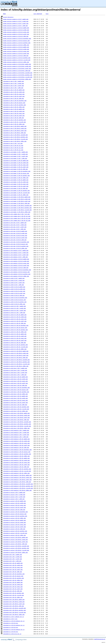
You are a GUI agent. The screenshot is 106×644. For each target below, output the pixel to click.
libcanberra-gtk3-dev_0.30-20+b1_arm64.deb (16, 415)
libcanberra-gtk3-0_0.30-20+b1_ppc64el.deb (16, 362)
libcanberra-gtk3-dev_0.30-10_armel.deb (15, 381)
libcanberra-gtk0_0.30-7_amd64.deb (14, 278)
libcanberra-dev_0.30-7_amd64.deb (13, 81)
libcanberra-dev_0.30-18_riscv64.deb (14, 122)
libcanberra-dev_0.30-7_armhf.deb (13, 86)
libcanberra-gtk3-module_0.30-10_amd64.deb (16, 439)
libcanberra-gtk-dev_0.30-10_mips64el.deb (16, 242)
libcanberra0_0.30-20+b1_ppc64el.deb (14, 610)
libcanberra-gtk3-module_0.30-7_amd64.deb (16, 430)
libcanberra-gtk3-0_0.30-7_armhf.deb (14, 310)
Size (47, 14)
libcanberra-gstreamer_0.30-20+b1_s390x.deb (17, 212)
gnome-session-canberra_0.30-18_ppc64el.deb (17, 58)
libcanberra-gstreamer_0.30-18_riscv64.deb (16, 193)
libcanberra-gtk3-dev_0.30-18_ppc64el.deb (16, 407)
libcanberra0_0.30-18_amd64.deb (13, 582)
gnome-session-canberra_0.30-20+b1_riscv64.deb (18, 77)
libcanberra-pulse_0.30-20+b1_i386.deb (15, 544)
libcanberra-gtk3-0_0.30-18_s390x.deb (15, 349)
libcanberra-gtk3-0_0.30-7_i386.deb (14, 313)
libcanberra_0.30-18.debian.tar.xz (14, 625)
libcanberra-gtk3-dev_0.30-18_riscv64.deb (16, 409)
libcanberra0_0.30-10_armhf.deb (13, 570)
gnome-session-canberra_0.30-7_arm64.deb (16, 21)
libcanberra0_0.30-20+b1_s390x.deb (14, 615)
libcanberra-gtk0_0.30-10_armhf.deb (14, 293)
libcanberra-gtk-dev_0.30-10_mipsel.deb (15, 244)
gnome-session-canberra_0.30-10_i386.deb (16, 36)
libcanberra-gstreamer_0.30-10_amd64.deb (16, 161)
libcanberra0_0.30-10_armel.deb (13, 567)
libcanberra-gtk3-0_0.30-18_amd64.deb (15, 334)
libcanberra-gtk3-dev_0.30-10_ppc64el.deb (16, 392)
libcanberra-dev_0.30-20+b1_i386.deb (14, 133)
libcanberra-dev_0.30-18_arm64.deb (14, 111)
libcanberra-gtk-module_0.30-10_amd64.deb (16, 259)
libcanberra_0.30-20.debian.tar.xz (14, 630)
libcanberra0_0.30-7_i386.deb (12, 561)
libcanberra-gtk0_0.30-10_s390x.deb (14, 304)
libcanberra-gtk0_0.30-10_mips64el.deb (15, 298)
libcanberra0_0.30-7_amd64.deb (13, 555)
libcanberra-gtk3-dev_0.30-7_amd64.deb (15, 368)
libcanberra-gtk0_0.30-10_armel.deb (14, 291)
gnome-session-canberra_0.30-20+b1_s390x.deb (17, 79)
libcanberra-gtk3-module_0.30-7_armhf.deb (16, 435)
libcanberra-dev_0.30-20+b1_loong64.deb (15, 135)
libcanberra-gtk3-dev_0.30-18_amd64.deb (15, 396)
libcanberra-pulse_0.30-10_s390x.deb (14, 518)
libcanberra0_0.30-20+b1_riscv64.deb (14, 612)
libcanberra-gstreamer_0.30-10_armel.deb (16, 165)
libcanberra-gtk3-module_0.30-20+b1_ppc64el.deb (18, 486)
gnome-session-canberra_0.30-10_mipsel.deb (16, 41)
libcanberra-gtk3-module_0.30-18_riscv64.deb (17, 471)
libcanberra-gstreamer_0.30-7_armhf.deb (15, 156)
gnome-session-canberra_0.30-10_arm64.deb (16, 30)
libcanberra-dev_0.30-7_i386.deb (13, 88)
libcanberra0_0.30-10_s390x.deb (13, 580)
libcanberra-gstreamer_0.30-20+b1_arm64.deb (17, 199)
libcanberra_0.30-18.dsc (11, 627)
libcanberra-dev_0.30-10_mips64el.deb (15, 101)
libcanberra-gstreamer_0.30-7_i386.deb (15, 158)
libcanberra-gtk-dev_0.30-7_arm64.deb (15, 225)
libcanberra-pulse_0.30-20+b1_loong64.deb (16, 546)
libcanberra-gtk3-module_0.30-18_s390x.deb (16, 473)
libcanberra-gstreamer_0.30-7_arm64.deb (15, 154)
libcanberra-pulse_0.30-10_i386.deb (14, 510)
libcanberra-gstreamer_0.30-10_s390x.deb (16, 178)
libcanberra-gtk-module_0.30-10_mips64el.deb (17, 270)
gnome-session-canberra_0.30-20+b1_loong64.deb (18, 73)
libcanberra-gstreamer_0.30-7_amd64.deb (15, 152)
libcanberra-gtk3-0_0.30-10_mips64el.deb (16, 325)
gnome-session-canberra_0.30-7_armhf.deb (16, 23)
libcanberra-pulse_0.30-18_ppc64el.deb (15, 531)
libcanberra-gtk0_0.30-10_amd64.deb (14, 287)
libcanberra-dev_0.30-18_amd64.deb (14, 109)
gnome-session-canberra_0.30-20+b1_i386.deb (17, 71)
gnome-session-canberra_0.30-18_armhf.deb (16, 53)
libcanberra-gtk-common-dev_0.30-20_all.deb (17, 220)
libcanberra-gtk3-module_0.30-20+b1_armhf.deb (17, 480)
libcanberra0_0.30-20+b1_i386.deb (13, 606)
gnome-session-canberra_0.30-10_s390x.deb (16, 45)
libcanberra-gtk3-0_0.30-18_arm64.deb (15, 336)
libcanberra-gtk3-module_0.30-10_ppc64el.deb (17, 454)
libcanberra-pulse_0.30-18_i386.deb (14, 529)
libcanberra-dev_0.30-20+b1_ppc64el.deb (15, 137)
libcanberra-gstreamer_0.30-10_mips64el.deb (17, 171)
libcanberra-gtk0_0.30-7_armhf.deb (14, 283)
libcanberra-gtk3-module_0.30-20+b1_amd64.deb (17, 475)
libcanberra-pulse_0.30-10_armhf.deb (14, 507)
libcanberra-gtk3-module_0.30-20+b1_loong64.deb (18, 484)
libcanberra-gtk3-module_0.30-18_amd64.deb (16, 458)
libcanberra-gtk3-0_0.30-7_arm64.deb (14, 308)
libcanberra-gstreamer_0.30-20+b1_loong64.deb (17, 205)
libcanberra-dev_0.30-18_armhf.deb (14, 116)
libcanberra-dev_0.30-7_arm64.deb (13, 83)
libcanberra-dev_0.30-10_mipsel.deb (14, 103)
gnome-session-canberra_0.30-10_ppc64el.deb (17, 43)
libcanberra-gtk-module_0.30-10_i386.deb (16, 268)
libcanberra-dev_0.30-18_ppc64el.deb (14, 120)
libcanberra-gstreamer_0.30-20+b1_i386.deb (16, 203)
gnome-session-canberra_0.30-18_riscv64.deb (17, 60)
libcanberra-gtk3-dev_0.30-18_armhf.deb (15, 403)
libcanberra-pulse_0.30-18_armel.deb (14, 525)
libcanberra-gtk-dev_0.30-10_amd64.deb (15, 231)
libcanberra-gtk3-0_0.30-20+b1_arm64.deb (16, 353)
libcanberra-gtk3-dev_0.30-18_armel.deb (15, 400)
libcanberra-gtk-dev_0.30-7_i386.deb (14, 229)
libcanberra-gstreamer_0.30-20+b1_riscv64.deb (17, 210)
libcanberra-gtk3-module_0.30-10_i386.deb (16, 447)
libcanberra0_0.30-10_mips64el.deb (14, 574)
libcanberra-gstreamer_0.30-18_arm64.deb (16, 182)
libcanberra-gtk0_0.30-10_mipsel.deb (14, 300)
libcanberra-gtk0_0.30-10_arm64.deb (14, 289)
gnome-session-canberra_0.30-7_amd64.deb (16, 19)
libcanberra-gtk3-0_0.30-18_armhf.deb (15, 340)
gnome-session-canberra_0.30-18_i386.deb (16, 56)
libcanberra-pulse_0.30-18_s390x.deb (14, 535)
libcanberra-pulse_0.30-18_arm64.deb (14, 522)
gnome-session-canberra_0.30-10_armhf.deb (16, 34)
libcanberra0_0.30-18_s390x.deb (13, 597)
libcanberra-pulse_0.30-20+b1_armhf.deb (15, 542)
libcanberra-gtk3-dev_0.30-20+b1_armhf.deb (16, 418)
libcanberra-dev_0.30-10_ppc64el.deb (14, 105)
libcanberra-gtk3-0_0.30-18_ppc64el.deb (15, 345)
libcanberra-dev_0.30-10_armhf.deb (14, 96)
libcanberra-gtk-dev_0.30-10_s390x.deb (15, 248)
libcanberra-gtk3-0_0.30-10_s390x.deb (15, 332)
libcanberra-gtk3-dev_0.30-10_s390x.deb (15, 394)
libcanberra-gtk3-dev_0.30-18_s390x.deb (15, 411)
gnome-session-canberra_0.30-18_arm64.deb (16, 49)
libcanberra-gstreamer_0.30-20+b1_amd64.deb (17, 197)
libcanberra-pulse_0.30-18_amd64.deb (14, 520)
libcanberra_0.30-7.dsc (10, 619)
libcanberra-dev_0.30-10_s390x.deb (14, 107)
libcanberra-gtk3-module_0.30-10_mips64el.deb (17, 450)
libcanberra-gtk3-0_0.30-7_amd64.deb (14, 306)
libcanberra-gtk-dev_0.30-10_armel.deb (15, 235)
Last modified (38, 14)
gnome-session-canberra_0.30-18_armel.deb (16, 51)
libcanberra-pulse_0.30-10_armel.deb (14, 505)
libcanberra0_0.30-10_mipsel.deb (13, 576)
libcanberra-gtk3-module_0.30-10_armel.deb (16, 443)
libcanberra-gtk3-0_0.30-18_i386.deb (14, 343)
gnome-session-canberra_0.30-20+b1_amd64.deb (17, 64)
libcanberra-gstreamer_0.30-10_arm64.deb (16, 163)
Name (4, 14)
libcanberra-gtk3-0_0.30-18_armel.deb (15, 338)
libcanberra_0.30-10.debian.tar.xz (14, 621)
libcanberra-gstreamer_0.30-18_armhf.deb (16, 186)
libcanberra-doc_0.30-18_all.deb (13, 148)
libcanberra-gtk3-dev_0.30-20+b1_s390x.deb (16, 428)
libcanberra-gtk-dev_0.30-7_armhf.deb (15, 227)
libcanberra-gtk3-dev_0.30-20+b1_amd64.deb (16, 413)
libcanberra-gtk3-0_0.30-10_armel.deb (15, 319)
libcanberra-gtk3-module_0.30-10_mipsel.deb (17, 452)
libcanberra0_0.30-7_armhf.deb (13, 559)
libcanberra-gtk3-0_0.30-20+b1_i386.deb (15, 358)
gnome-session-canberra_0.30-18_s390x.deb (16, 62)
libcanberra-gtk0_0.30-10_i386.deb (14, 295)
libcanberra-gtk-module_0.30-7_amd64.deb (16, 250)
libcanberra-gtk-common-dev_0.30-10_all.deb (17, 216)
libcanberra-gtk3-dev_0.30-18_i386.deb (15, 405)
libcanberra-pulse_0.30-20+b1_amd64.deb (15, 537)
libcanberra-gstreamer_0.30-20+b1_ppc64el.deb (17, 208)
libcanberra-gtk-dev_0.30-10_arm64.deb (15, 233)
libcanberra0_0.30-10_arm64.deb (13, 565)
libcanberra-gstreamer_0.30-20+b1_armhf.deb (17, 201)
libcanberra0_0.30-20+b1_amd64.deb (14, 600)
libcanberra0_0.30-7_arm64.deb (13, 557)
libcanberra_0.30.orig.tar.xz (12, 634)
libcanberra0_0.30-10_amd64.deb (13, 563)
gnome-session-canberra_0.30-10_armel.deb (16, 32)
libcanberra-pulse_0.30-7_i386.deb (14, 499)
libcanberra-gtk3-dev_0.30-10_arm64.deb (15, 379)
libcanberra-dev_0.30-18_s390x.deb (14, 124)
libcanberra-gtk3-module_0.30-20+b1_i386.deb (17, 482)
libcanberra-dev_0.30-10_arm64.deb (14, 92)
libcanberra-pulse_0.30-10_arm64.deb (14, 503)
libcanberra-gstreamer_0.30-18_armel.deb (16, 184)
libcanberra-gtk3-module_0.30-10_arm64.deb (16, 441)
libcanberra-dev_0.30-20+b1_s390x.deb (15, 141)
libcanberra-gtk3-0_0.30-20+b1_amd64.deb (16, 351)
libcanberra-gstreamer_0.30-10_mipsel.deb (16, 173)
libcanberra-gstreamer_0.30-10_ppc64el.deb (16, 176)
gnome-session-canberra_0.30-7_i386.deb (15, 26)
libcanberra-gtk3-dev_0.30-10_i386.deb (15, 385)
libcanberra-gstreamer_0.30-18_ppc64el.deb (16, 191)
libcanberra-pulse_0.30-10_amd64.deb (14, 501)
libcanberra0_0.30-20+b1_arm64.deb (14, 602)
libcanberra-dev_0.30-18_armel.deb (14, 113)
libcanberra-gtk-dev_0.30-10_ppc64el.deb (16, 246)
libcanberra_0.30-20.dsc (11, 632)
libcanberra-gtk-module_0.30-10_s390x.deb (16, 276)
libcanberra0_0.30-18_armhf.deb (13, 589)
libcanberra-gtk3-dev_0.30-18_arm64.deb (15, 398)
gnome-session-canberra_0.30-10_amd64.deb (16, 28)
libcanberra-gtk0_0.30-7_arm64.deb (14, 280)
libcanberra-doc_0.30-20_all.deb (13, 150)
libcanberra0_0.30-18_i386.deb (13, 591)
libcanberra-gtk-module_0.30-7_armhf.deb (16, 255)
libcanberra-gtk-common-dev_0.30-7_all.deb (16, 214)
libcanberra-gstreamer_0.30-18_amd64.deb (16, 180)
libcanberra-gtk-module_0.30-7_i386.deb (15, 257)
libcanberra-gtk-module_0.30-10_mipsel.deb (16, 272)
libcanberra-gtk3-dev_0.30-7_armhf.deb (15, 373)
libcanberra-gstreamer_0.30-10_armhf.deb (16, 167)
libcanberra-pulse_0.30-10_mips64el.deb (15, 512)
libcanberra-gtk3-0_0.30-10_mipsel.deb (15, 328)
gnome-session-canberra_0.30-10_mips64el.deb (17, 38)
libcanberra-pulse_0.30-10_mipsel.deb (15, 514)
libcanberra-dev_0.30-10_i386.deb (13, 98)
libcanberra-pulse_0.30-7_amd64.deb (14, 492)
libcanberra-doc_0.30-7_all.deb (13, 143)
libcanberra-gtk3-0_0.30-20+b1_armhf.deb (16, 355)
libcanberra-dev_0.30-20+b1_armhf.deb (15, 131)
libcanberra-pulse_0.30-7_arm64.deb (14, 495)
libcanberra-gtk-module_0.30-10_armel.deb (16, 263)
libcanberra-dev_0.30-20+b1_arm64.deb (15, 128)
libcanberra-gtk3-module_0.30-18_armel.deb (16, 462)
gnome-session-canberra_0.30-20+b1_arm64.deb (17, 66)
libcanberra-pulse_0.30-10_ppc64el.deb (15, 516)
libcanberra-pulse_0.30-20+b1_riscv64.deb (16, 550)
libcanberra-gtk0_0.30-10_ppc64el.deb (15, 302)
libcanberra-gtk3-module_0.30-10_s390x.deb (16, 456)
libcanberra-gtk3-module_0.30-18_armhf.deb (16, 465)
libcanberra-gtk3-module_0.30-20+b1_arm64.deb (17, 477)
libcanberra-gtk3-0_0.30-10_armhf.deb (15, 321)
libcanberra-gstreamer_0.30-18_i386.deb (15, 188)
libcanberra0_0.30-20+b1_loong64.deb (14, 608)
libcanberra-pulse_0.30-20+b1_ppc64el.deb (16, 548)
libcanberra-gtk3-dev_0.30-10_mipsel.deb (16, 390)
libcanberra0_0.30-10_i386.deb (13, 572)
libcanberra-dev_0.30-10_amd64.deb (14, 90)
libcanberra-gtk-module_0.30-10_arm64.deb (16, 261)
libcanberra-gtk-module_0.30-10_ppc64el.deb (17, 274)
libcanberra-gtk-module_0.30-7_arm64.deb (16, 253)
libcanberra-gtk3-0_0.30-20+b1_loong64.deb (16, 360)
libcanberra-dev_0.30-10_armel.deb (14, 94)
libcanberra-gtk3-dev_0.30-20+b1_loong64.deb (17, 422)
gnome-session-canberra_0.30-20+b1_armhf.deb (17, 68)
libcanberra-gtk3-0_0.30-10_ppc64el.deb (15, 330)
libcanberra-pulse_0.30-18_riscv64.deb (15, 533)
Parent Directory (8, 17)
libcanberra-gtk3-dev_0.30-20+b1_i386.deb (16, 420)
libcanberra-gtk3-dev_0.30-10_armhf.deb (15, 383)
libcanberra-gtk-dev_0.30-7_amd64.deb (15, 223)
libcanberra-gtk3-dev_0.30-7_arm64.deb (15, 370)
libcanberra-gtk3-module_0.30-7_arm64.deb (16, 432)
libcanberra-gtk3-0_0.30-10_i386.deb (14, 323)
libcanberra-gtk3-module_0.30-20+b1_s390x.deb (17, 490)
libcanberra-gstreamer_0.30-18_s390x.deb (16, 195)
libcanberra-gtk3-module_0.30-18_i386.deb (16, 467)
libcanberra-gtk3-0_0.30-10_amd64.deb (15, 315)
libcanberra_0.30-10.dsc (11, 623)
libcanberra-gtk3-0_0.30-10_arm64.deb (15, 317)
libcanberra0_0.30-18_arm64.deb (13, 585)
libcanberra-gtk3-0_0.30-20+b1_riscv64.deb (16, 364)
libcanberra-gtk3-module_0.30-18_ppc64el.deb (17, 469)
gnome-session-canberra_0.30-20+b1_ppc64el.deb (18, 75)
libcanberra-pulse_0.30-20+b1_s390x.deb (15, 552)
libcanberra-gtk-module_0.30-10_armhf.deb (16, 265)
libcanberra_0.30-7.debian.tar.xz (13, 617)
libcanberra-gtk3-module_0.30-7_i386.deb (16, 437)
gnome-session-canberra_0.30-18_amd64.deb (16, 47)
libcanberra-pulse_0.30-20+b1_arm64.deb (15, 540)
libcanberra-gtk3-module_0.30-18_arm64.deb (16, 460)
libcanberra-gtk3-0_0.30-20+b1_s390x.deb (16, 366)
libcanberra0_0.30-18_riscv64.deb (13, 595)
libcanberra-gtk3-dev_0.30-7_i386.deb (15, 375)
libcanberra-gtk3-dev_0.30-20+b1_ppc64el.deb (17, 424)
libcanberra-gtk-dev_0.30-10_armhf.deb (15, 238)
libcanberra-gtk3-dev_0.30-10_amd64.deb (15, 377)
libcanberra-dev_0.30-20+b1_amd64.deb (15, 126)
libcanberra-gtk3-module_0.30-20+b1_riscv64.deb (18, 488)
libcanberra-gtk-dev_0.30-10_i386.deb (15, 240)
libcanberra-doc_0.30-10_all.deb (13, 146)
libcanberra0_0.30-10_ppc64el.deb (13, 578)
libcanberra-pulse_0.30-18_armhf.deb (14, 527)
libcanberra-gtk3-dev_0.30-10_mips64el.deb (16, 388)
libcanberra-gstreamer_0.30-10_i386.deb (15, 169)
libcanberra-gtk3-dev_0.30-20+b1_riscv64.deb (17, 426)
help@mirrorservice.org (100, 639)
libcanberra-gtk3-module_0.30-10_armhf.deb (16, 445)
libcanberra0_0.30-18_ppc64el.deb (13, 593)
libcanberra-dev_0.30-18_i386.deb (13, 118)
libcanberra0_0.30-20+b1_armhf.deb (14, 604)
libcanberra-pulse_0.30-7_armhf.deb (14, 497)
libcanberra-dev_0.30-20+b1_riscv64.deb (15, 139)
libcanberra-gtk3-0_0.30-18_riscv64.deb (15, 347)
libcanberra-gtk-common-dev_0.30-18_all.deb (17, 218)
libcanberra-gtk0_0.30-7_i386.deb (13, 285)
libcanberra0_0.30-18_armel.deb (13, 587)
